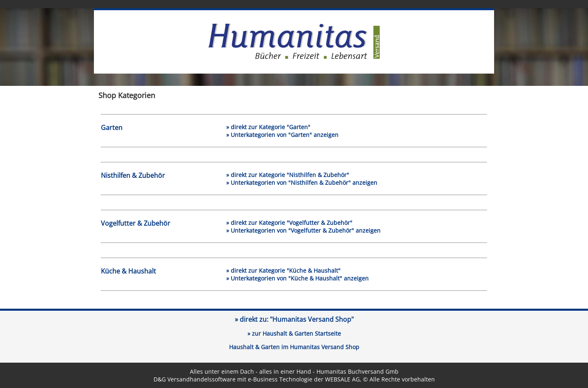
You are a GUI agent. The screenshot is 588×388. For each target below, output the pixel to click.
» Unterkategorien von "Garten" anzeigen (282, 135)
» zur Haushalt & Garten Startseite (294, 333)
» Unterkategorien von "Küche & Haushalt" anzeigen (297, 278)
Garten (112, 128)
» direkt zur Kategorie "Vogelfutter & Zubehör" (289, 223)
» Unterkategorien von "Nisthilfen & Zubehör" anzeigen (302, 183)
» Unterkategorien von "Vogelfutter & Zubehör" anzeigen (303, 230)
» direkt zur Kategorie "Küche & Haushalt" (283, 270)
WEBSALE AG (342, 379)
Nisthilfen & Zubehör (133, 175)
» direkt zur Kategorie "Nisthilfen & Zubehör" (288, 175)
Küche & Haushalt (128, 271)
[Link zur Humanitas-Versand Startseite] (294, 57)
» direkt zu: (294, 319)
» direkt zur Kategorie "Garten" (268, 127)
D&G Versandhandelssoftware (195, 379)
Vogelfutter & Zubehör (136, 223)
